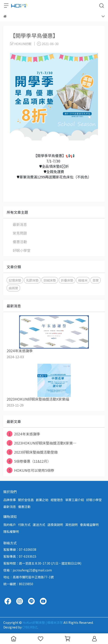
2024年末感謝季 (23, 434)
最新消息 (20, 224)
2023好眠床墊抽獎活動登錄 (32, 452)
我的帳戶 (10, 525)
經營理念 (57, 500)
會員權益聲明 (89, 525)
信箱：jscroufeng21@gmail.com (28, 570)
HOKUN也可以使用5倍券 (30, 470)
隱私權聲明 (11, 531)
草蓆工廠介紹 (75, 500)
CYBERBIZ (30, 627)
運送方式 (39, 525)
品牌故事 (10, 500)
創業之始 (42, 500)
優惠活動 (20, 242)
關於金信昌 (26, 500)
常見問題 (20, 233)
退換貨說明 (55, 525)
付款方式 (24, 525)
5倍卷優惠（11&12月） (29, 461)
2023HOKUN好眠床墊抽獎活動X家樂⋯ (42, 443)
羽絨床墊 (50, 280)
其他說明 (71, 525)
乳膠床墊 (32, 280)
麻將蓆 (13, 288)
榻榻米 (83, 280)
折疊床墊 (67, 280)
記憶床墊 (15, 280)
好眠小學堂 (22, 250)
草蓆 (96, 280)
